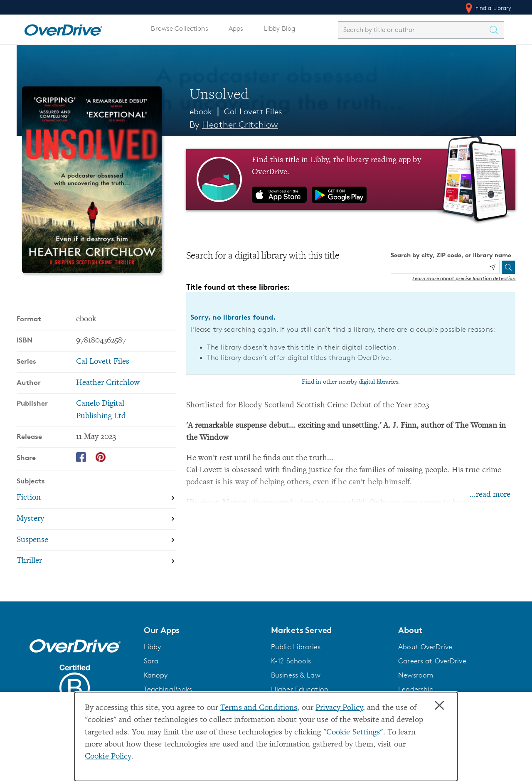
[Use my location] (493, 267)
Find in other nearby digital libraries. (351, 382)
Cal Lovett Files (253, 111)
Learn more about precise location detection (464, 278)
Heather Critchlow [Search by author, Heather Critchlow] (240, 124)
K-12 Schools (291, 661)
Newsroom (416, 675)
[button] (202, 630)
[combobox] (414, 30)
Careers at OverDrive (432, 661)
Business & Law (296, 675)
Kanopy (156, 675)
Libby (153, 647)
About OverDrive (425, 647)
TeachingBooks (168, 689)
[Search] (508, 267)
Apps (236, 28)
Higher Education (300, 689)
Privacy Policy (339, 708)
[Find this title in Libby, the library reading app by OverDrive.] (351, 180)
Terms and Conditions (259, 708)
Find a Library (488, 8)
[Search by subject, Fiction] (96, 498)
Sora (151, 661)
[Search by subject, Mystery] (96, 519)
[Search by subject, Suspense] (96, 540)
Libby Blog (280, 28)
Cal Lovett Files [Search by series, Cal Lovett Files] (103, 362)
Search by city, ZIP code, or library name (451, 255)
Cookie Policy (108, 757)
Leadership (416, 689)
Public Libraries (296, 647)
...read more (490, 495)
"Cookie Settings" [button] (353, 733)
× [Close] (439, 706)
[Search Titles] (496, 30)
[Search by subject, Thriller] (96, 561)
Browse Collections (179, 28)
